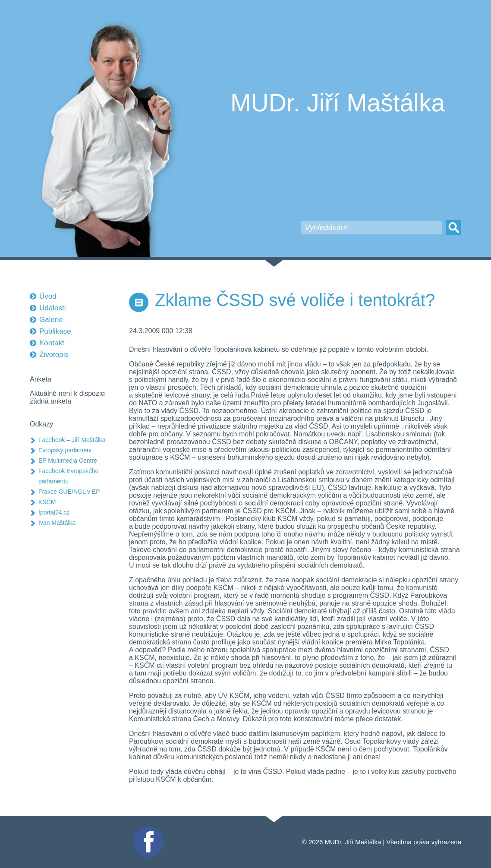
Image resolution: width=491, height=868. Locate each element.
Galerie (51, 320)
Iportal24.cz (54, 512)
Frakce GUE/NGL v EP (69, 492)
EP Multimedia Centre (68, 461)
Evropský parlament (65, 450)
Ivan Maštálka (57, 523)
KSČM (47, 502)
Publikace (55, 331)
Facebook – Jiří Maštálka (72, 440)
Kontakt (52, 343)
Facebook (148, 830)
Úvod (48, 296)
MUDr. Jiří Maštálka (338, 103)
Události (52, 308)
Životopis (54, 355)
